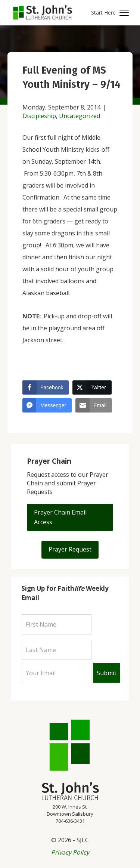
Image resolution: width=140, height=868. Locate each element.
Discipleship (39, 116)
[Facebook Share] (46, 387)
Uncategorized (80, 116)
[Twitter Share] (92, 387)
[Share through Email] (94, 405)
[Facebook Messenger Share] (47, 405)
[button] (110, 13)
